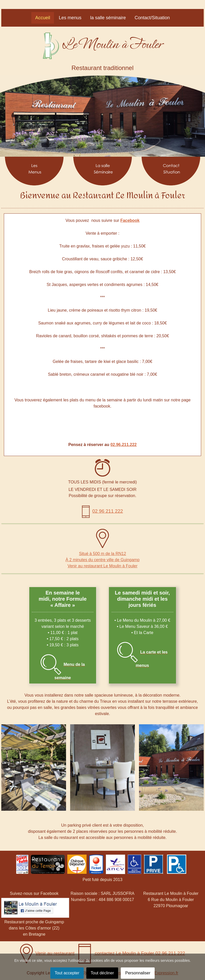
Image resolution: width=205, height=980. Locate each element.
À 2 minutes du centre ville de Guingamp (102, 560)
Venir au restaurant (47, 953)
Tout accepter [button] (67, 973)
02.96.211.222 (124, 445)
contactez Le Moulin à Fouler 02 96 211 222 (132, 953)
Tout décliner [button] (102, 973)
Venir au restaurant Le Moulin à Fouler (102, 566)
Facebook (130, 220)
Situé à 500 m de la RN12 (102, 554)
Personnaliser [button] (138, 973)
